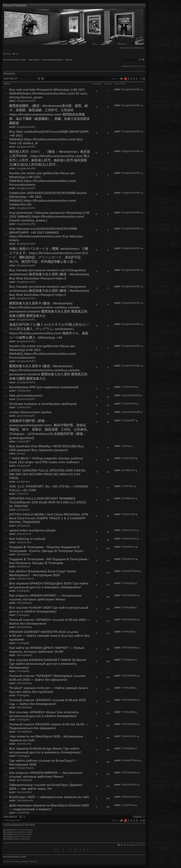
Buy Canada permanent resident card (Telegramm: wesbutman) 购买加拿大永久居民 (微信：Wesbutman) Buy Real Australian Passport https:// (49, 274)
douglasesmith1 (26, 101)
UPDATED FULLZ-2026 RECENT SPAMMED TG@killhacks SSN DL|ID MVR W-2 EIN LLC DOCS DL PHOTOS (48, 502)
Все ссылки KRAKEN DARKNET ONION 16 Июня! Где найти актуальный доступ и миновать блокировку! (48, 664)
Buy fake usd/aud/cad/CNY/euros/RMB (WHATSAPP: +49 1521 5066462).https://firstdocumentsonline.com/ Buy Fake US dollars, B (49, 137)
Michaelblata (24, 603)
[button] (121, 79)
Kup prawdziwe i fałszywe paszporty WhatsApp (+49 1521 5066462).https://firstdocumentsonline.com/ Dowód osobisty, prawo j (49, 217)
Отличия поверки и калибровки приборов (43, 404)
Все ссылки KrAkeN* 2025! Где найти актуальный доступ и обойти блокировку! (49, 610)
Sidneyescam (25, 800)
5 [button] (137, 79)
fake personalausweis (26, 396)
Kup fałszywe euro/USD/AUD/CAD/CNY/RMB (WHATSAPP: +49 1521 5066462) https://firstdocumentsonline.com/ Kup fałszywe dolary (46, 234)
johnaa (21, 454)
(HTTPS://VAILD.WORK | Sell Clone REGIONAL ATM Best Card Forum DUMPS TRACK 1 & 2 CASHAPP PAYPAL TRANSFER (49, 518)
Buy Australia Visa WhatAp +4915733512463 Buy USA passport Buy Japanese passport (46, 448)
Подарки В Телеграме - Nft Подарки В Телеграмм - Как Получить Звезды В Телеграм (49, 561)
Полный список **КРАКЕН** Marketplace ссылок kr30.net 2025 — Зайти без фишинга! (47, 678)
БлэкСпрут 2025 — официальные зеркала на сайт (49, 797)
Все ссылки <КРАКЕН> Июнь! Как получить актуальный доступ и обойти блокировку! (44, 714)
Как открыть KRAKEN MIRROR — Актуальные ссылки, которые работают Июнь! (46, 775)
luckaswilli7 (24, 441)
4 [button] (134, 79)
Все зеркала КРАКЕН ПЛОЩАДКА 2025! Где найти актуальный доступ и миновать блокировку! (49, 585)
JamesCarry (24, 744)
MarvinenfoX (24, 792)
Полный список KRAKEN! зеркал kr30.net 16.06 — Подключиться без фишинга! (49, 726)
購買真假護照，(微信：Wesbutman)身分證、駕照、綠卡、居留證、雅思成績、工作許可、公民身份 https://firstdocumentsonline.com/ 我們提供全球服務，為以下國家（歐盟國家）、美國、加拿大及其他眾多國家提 (49, 114)
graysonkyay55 (26, 399)
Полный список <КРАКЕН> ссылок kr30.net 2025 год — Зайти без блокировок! (47, 702)
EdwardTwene (25, 579)
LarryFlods (23, 813)
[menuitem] (139, 48)
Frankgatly (23, 591)
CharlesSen (24, 391)
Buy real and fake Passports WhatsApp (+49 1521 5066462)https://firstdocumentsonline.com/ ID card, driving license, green (48, 93)
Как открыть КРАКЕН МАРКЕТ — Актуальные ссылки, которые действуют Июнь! (45, 597)
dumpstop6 (24, 466)
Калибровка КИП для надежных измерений (44, 387)
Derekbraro (24, 554)
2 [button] (128, 79)
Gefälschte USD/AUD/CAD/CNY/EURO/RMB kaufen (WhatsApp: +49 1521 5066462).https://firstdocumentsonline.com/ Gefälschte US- (48, 199)
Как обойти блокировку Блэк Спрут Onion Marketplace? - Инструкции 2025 (43, 573)
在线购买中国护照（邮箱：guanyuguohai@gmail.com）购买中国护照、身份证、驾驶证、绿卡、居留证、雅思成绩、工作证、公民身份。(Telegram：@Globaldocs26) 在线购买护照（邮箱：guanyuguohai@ (49, 429)
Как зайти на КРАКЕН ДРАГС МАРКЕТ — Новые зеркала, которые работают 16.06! (47, 650)
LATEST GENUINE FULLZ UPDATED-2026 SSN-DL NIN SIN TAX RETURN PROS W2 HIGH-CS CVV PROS (47, 474)
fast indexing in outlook (27, 539)
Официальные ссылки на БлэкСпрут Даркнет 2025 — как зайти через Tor (46, 787)
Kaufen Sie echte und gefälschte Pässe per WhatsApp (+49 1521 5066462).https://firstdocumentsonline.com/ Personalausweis (43, 179)
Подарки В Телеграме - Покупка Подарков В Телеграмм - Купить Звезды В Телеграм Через (46, 549)
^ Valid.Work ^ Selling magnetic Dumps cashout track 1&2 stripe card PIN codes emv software (46, 460)
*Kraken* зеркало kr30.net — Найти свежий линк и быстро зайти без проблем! (49, 690)
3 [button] (131, 79)
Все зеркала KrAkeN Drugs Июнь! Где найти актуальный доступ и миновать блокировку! (45, 750)
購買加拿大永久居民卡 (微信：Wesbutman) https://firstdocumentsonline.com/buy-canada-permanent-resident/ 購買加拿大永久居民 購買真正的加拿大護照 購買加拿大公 (48, 310)
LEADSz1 (23, 494)
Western (9, 74)
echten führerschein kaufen (30, 412)
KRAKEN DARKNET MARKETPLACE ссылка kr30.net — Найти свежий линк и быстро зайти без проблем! (49, 636)
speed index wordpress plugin (32, 530)
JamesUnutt (24, 534)
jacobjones (23, 482)
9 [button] (141, 79)
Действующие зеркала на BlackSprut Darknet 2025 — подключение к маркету (49, 807)
